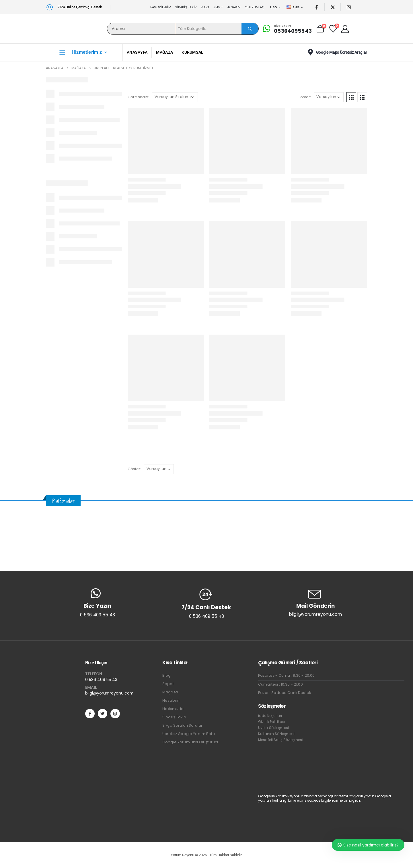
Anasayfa (137, 52)
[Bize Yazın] (287, 29)
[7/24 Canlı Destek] (206, 603)
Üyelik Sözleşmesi (273, 728)
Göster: (304, 97)
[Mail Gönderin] (315, 602)
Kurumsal (192, 52)
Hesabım (234, 7)
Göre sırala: (138, 97)
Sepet (218, 7)
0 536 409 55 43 (101, 680)
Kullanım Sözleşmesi (276, 734)
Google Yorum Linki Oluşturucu (191, 742)
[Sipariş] (175, 97)
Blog (205, 7)
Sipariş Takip (186, 7)
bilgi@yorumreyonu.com (109, 693)
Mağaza (164, 52)
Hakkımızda (173, 709)
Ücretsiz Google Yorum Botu (189, 734)
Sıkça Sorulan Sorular (182, 725)
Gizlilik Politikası (272, 722)
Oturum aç (255, 7)
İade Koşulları (270, 716)
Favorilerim (161, 7)
